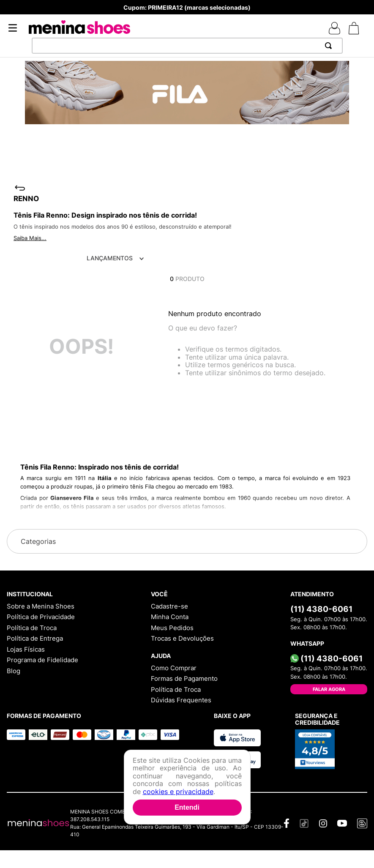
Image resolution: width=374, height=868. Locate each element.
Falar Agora (329, 689)
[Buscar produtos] (330, 46)
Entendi (187, 807)
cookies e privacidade (178, 792)
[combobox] (187, 46)
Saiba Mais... (30, 238)
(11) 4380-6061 (321, 609)
